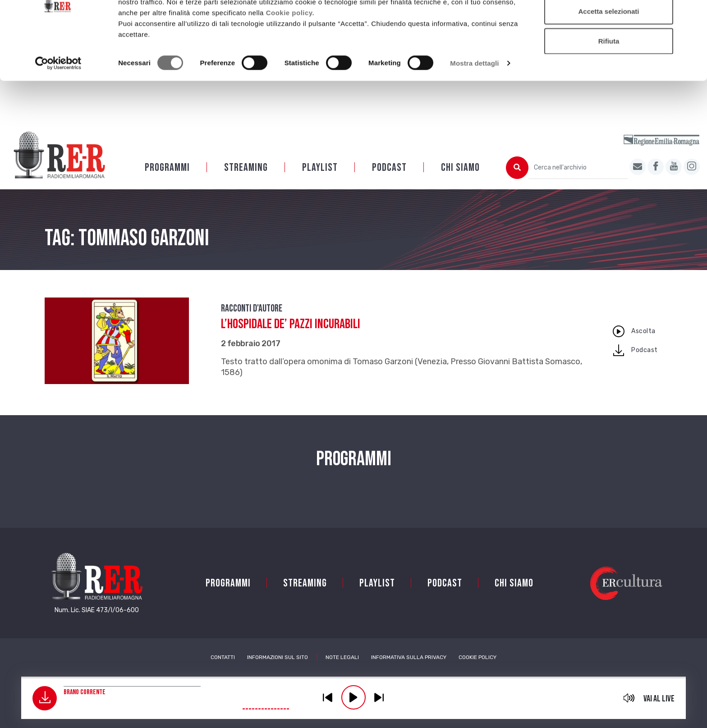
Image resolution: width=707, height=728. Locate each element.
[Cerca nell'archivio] (578, 168)
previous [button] (328, 697)
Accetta (609, 24)
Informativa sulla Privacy (409, 657)
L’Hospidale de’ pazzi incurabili (291, 324)
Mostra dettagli (474, 105)
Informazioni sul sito (278, 657)
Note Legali (342, 657)
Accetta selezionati (608, 53)
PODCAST (389, 167)
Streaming (246, 167)
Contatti (223, 657)
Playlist (320, 167)
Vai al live (659, 699)
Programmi (167, 167)
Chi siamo (460, 167)
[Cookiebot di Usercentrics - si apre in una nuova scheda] (58, 105)
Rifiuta (609, 83)
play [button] (353, 697)
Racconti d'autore (252, 309)
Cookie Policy (477, 657)
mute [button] (629, 698)
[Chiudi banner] (693, 14)
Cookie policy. (290, 54)
